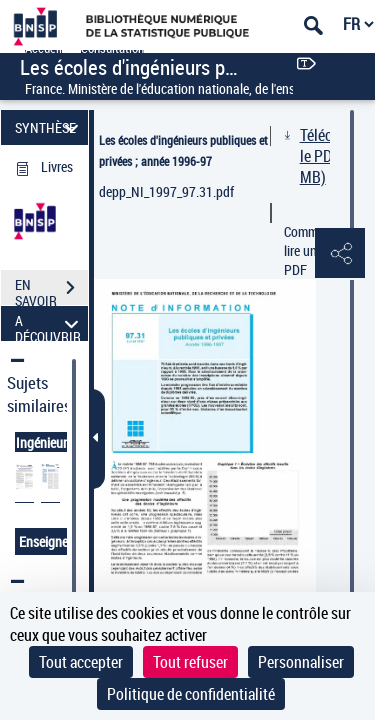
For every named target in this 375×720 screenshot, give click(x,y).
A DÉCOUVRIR (49, 323)
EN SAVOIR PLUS (51, 290)
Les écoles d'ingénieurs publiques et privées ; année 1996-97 (183, 150)
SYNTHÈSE (49, 127)
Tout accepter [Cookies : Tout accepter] (81, 662)
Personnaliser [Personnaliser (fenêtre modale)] (301, 662)
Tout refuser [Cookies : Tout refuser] (190, 662)
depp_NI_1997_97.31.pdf (166, 191)
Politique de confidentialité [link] (191, 694)
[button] (340, 254)
